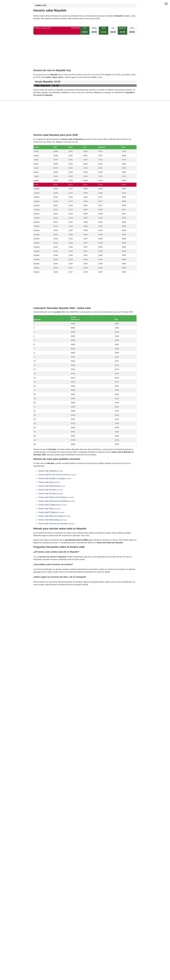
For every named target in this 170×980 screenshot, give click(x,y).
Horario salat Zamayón (47, 490)
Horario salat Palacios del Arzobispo (53, 497)
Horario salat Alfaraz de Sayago (51, 516)
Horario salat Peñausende (49, 486)
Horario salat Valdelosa (47, 471)
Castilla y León (41, 5)
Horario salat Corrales (47, 494)
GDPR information (41, 596)
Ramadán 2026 (127, 312)
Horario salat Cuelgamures (49, 505)
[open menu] (166, 4)
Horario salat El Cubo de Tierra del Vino (54, 475)
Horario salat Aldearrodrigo (49, 520)
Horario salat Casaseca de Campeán (53, 524)
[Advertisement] (85, 54)
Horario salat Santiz (46, 482)
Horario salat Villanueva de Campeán (53, 501)
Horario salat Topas (46, 509)
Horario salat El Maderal (48, 512)
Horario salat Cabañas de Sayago (52, 479)
